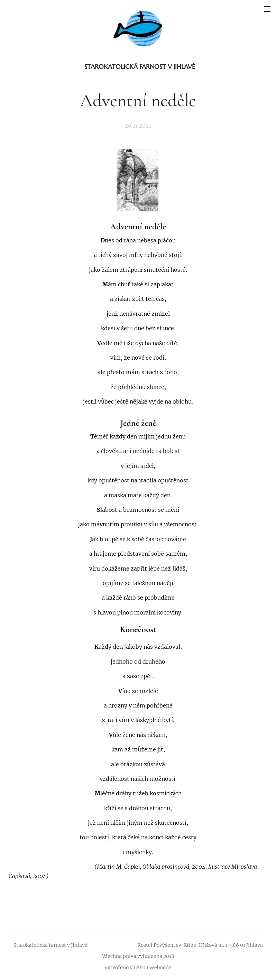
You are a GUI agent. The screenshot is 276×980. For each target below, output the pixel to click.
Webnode (160, 968)
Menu (267, 9)
